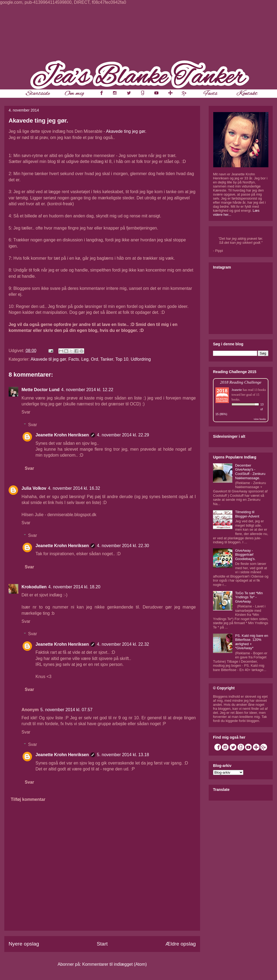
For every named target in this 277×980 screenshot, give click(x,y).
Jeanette (237, 390)
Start (102, 944)
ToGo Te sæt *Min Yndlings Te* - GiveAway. (249, 597)
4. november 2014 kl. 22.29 (123, 435)
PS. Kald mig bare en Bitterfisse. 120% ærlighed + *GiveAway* (252, 642)
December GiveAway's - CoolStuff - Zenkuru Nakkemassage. (250, 472)
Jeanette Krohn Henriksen (62, 435)
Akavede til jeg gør (48, 359)
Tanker (107, 359)
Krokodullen (34, 587)
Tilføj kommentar (28, 799)
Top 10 (122, 359)
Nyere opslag (24, 944)
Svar (26, 412)
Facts (74, 359)
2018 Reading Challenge (241, 382)
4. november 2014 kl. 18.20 (74, 587)
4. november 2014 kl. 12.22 (87, 390)
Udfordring (141, 359)
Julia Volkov (34, 488)
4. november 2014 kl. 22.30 (123, 546)
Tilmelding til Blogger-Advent (247, 514)
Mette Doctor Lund (40, 390)
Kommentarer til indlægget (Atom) (115, 964)
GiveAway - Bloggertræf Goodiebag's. (245, 555)
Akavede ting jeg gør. (126, 131)
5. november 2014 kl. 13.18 (123, 755)
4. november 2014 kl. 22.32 (123, 644)
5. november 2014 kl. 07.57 (66, 710)
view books (260, 419)
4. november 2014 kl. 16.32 (74, 488)
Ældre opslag (181, 944)
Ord (95, 359)
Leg (85, 359)
